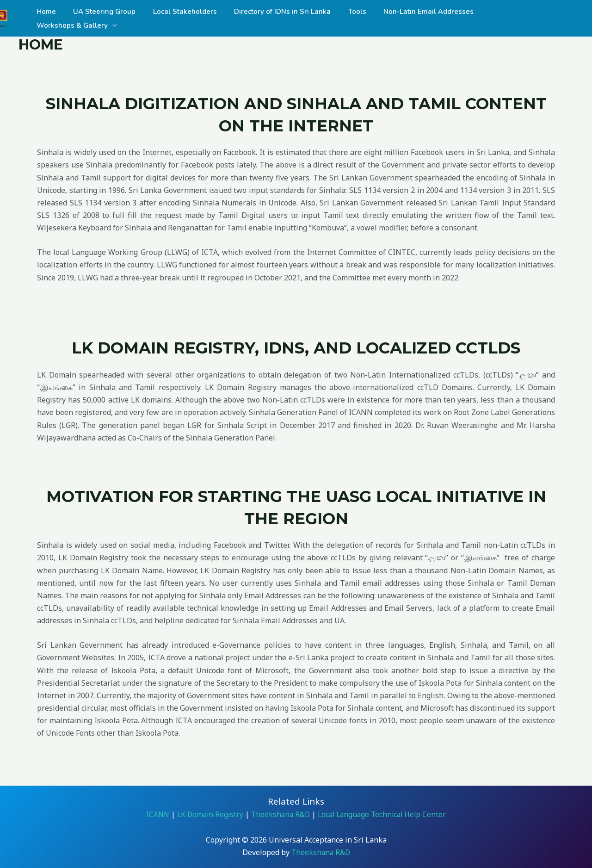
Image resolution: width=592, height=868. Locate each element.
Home (53, 19)
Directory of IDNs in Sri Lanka (279, 19)
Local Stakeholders (185, 19)
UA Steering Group (108, 19)
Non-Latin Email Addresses (418, 19)
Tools (350, 19)
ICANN (153, 814)
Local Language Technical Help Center (383, 814)
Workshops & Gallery (512, 19)
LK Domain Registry (207, 814)
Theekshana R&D (280, 814)
